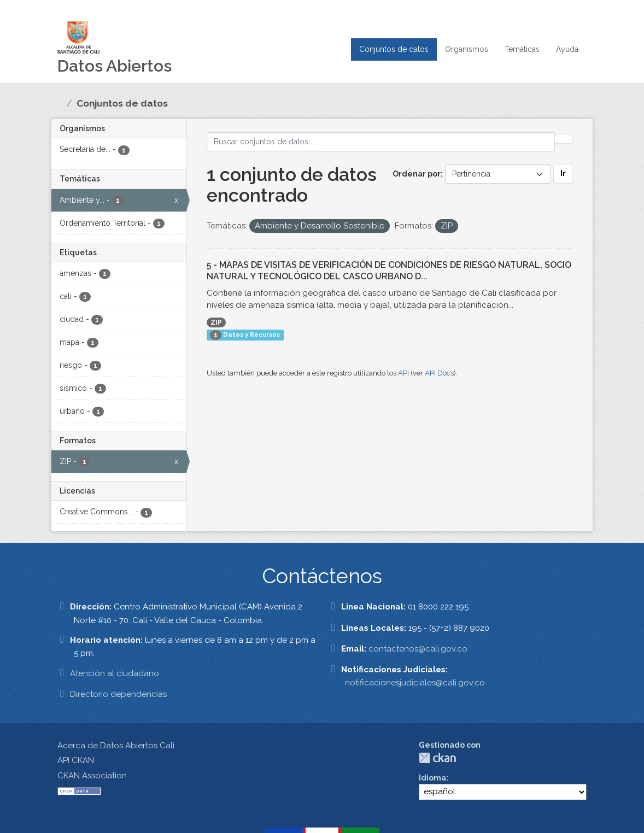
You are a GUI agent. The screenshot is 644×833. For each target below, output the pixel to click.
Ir (563, 173)
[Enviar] (564, 139)
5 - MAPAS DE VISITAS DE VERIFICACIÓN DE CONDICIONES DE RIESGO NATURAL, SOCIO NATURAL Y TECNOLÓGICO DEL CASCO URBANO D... (389, 271)
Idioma (432, 778)
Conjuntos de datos (394, 49)
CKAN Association (92, 776)
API (403, 373)
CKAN (437, 758)
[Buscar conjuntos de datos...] (381, 142)
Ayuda (567, 49)
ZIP (216, 322)
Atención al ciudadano (115, 673)
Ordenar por (417, 174)
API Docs (439, 373)
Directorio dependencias (118, 694)
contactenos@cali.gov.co (418, 649)
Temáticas (522, 49)
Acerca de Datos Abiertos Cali (116, 746)
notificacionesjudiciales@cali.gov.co (415, 683)
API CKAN (76, 760)
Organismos (467, 49)
